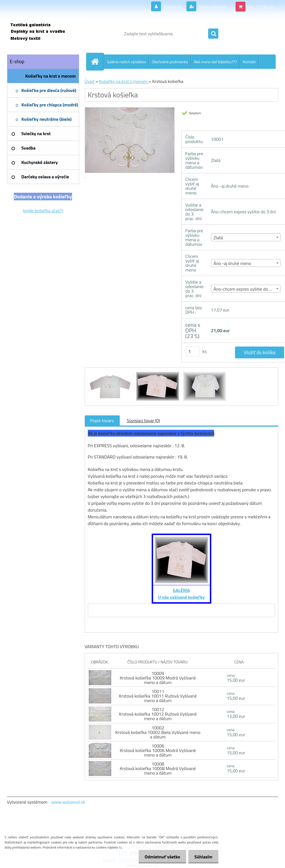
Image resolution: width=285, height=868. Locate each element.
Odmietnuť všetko (159, 857)
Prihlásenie (169, 7)
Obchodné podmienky (170, 62)
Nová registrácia (211, 7)
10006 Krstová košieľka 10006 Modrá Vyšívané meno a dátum (158, 750)
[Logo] (46, 34)
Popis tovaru (102, 420)
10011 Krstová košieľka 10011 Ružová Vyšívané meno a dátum (158, 696)
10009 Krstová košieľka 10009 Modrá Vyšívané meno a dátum (158, 678)
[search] (213, 34)
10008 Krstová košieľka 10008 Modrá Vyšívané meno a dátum (158, 768)
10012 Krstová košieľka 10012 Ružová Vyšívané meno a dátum (158, 714)
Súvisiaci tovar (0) (143, 420)
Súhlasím (202, 857)
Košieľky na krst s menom (124, 81)
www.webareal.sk (68, 802)
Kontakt (249, 62)
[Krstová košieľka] (111, 373)
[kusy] (192, 351)
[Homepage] (97, 62)
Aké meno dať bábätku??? (215, 62)
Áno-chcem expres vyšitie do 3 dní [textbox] (246, 289)
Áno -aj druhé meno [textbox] (232, 263)
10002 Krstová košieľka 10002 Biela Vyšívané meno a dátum (158, 732)
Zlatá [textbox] (218, 238)
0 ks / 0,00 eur (261, 7)
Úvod (90, 81)
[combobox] (246, 237)
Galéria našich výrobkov (127, 62)
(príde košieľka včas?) (43, 211)
